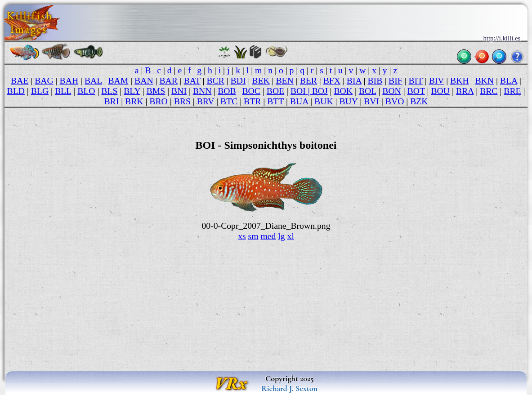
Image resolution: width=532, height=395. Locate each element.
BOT (416, 91)
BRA (465, 91)
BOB (227, 91)
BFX (332, 80)
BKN (484, 80)
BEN (284, 80)
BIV (437, 80)
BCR (215, 80)
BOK (343, 91)
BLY (132, 91)
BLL (63, 91)
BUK (324, 101)
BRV (206, 101)
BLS (109, 91)
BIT (416, 80)
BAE (20, 80)
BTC (229, 101)
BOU (440, 91)
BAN (144, 80)
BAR (168, 80)
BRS (182, 101)
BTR (252, 101)
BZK (419, 101)
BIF (396, 80)
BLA (509, 80)
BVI (371, 101)
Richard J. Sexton (289, 388)
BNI (179, 91)
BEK (261, 80)
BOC (251, 91)
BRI (111, 101)
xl (291, 236)
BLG (40, 91)
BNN (202, 91)
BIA (354, 80)
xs (242, 236)
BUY (348, 101)
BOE (275, 91)
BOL (368, 91)
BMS (156, 91)
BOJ (320, 91)
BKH (460, 80)
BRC (489, 91)
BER (308, 80)
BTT (275, 101)
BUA (299, 101)
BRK (134, 101)
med (268, 236)
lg (281, 236)
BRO (158, 101)
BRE (512, 91)
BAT (192, 80)
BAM (118, 80)
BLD (16, 91)
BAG (44, 80)
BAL (93, 80)
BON (392, 91)
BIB (375, 80)
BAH (69, 80)
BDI (238, 80)
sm (253, 236)
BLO (86, 91)
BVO (395, 101)
